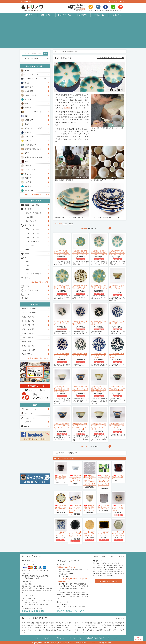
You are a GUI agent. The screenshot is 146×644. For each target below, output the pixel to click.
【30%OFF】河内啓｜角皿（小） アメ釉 (104, 534)
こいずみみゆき (30, 95)
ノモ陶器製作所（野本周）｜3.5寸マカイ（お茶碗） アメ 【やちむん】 (117, 288)
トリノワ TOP (59, 51)
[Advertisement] (73, 33)
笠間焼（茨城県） (28, 333)
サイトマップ (112, 638)
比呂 (26, 161)
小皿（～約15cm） (33, 233)
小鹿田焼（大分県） (29, 350)
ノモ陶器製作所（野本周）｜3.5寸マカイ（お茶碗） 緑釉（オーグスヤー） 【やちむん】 (62, 389)
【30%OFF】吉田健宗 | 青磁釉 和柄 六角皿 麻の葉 (118, 534)
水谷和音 (28, 182)
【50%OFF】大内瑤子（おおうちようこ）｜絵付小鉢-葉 (118, 508)
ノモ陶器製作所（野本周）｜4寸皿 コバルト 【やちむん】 (80, 323)
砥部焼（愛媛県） (28, 337)
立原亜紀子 (29, 120)
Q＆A (122, 1)
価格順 (65, 224)
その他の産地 (27, 354)
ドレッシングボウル (34, 274)
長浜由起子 (29, 141)
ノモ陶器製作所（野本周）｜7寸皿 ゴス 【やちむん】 (117, 356)
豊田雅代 (28, 132)
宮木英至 (28, 186)
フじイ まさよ (30, 170)
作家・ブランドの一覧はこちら (37, 194)
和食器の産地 (82, 15)
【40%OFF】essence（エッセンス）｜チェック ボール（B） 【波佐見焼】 (75, 478)
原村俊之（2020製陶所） (34, 157)
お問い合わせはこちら (108, 581)
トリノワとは (113, 1)
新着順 (71, 224)
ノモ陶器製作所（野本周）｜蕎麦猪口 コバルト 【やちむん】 (117, 426)
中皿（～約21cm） (33, 237)
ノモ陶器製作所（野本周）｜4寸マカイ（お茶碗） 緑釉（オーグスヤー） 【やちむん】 (80, 426)
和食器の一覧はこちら (40, 282)
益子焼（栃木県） (28, 321)
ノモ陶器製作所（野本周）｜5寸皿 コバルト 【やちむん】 (117, 323)
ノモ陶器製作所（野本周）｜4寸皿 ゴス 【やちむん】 (98, 323)
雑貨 (26, 298)
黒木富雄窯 (29, 91)
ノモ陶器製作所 (30, 145)
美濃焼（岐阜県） (28, 317)
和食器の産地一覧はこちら (39, 358)
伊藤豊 (27, 70)
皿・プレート (30, 225)
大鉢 (28, 270)
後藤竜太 (28, 108)
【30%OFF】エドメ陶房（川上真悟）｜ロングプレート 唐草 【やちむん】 (75, 509)
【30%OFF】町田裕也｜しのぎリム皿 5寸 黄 (89, 534)
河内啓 (27, 83)
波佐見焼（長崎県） (29, 308)
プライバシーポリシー (75, 638)
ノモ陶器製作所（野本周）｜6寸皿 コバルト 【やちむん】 (61, 356)
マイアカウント (47, 638)
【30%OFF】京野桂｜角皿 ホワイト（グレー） (104, 507)
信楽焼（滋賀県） (28, 342)
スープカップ (31, 221)
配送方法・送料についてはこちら (71, 611)
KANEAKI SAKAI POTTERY (35, 79)
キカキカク (29, 87)
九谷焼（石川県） (28, 325)
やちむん (67, 108)
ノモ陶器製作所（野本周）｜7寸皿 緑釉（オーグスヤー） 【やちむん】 (62, 287)
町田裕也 (28, 178)
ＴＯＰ (29, 15)
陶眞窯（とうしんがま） (34, 128)
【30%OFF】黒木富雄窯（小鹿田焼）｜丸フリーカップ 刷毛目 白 (89, 508)
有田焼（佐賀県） (28, 329)
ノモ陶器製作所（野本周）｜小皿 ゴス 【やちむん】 (62, 323)
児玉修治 (28, 99)
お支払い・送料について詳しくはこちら (108, 556)
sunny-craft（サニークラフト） (36, 112)
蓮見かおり (29, 153)
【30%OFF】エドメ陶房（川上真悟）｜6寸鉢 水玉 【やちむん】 (61, 508)
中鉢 (28, 266)
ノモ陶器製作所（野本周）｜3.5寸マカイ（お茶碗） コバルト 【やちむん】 (80, 389)
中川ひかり (29, 137)
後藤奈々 (28, 103)
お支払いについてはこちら (33, 611)
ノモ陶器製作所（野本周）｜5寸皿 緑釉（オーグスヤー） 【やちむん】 (99, 253)
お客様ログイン (29, 409)
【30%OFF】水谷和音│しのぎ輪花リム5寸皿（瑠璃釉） (75, 534)
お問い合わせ (117, 15)
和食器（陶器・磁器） (33, 205)
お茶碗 (27, 253)
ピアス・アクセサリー (33, 294)
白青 (26, 116)
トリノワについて (31, 413)
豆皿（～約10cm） (33, 229)
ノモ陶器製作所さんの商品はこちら (110, 58)
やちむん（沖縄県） (29, 313)
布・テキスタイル (31, 290)
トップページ (34, 638)
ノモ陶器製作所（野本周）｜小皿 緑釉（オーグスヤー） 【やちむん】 (62, 253)
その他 (27, 278)
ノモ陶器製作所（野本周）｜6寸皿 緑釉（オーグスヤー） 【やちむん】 (118, 253)
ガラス (27, 286)
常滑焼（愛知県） (28, 346)
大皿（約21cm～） (33, 241)
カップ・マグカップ (34, 213)
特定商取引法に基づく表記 (95, 638)
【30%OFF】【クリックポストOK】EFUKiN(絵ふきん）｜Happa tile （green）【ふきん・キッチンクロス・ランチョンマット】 (104, 481)
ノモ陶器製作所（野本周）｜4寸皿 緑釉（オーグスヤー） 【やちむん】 (81, 253)
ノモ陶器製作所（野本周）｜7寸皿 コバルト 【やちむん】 (98, 356)
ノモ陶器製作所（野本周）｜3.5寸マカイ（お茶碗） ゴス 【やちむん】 (117, 389)
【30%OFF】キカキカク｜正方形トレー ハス (61, 534)
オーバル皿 (30, 245)
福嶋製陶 (28, 166)
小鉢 (28, 262)
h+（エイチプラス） (32, 74)
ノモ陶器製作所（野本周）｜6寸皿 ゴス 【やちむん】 (80, 356)
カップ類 (28, 209)
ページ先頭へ (138, 638)
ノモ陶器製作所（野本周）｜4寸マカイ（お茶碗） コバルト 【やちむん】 (62, 426)
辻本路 (27, 124)
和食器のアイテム (64, 15)
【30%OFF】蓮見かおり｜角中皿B (118, 477)
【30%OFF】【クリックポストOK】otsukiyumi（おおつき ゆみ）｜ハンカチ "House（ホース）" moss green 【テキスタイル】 (90, 480)
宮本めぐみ (29, 190)
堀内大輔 (28, 174)
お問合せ (26, 422)
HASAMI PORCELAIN (33, 149)
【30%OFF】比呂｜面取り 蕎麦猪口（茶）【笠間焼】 (61, 478)
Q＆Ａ (25, 426)
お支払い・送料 (100, 15)
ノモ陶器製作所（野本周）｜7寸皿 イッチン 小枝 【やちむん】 (80, 287)
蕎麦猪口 (30, 217)
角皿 (28, 249)
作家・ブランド (46, 15)
